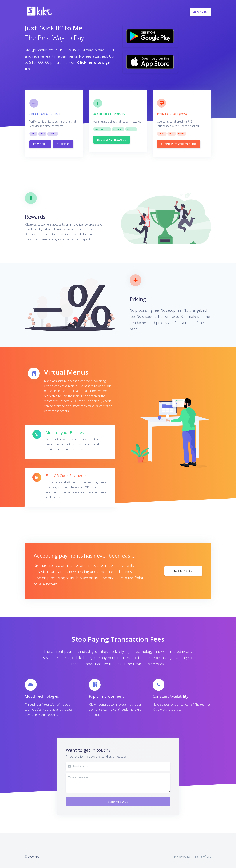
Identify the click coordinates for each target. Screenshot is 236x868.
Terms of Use (203, 857)
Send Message (118, 802)
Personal (40, 144)
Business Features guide (179, 144)
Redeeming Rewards (112, 140)
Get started (183, 571)
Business (63, 144)
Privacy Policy (182, 857)
